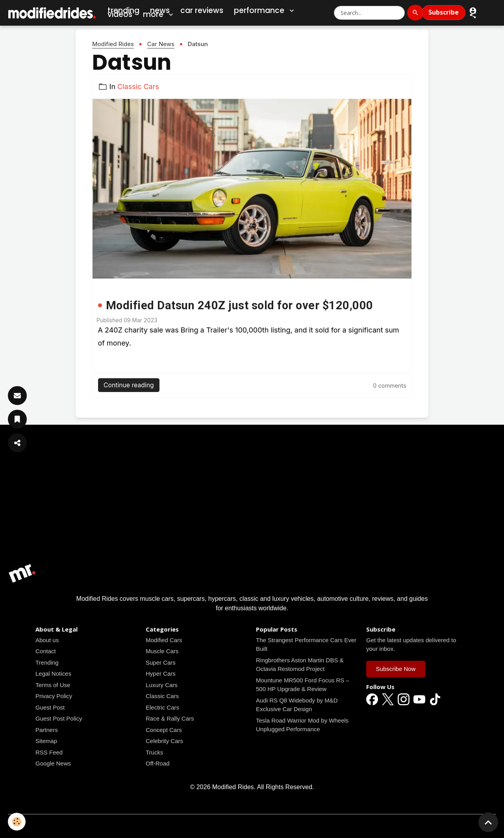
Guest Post (50, 707)
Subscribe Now (396, 669)
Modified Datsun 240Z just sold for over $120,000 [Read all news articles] (240, 305)
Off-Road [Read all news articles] (158, 763)
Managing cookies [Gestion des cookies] (252, 826)
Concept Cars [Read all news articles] (164, 730)
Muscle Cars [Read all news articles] (162, 651)
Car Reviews (202, 10)
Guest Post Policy (59, 718)
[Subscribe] (17, 396)
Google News (53, 763)
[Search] (415, 13)
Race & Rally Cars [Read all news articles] (170, 718)
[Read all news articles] (252, 189)
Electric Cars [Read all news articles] (162, 707)
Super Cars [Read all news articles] (161, 662)
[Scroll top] (488, 822)
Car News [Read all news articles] (161, 44)
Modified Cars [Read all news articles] (164, 640)
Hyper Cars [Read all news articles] (161, 674)
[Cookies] (17, 822)
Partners (47, 730)
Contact (46, 651)
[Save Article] (17, 419)
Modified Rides (113, 44)
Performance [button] (265, 11)
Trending (47, 662)
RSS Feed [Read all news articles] (49, 752)
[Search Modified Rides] (369, 13)
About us (47, 640)
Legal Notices (53, 674)
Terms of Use (53, 685)
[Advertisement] (252, 504)
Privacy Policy (54, 696)
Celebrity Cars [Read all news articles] (164, 741)
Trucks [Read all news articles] (154, 752)
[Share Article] (17, 443)
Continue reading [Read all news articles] (129, 385)
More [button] (159, 15)
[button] (473, 15)
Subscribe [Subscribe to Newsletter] (444, 12)
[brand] (52, 13)
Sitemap (46, 741)
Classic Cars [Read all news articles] (138, 86)
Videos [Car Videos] (120, 14)
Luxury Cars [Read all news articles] (162, 685)
